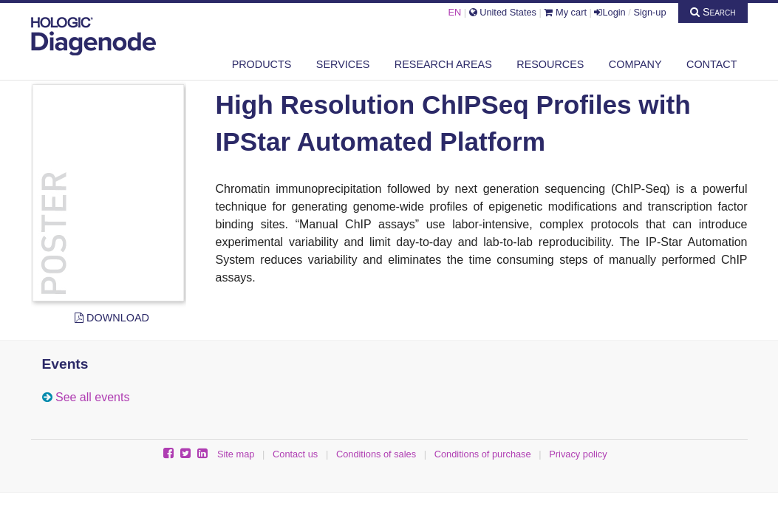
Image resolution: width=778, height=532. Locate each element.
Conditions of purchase (483, 454)
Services (343, 64)
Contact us (295, 454)
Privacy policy (578, 454)
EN (454, 12)
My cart (565, 12)
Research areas (443, 64)
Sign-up (649, 12)
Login (610, 12)
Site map (236, 454)
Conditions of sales (376, 454)
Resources (550, 64)
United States (503, 12)
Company (635, 64)
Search (713, 12)
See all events (93, 397)
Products (262, 64)
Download (112, 318)
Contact (712, 64)
